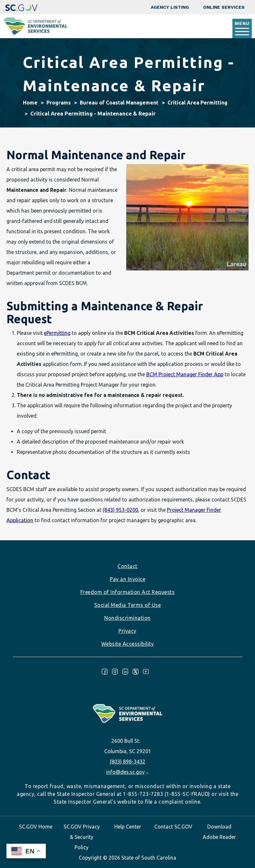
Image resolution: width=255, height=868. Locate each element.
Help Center (128, 827)
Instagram (115, 672)
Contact (127, 566)
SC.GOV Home (36, 827)
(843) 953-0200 (120, 510)
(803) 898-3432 (127, 762)
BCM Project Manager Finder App (185, 374)
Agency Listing (170, 7)
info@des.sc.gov (128, 772)
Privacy (127, 631)
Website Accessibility (128, 644)
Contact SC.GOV (173, 827)
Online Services (224, 7)
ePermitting (57, 333)
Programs (59, 103)
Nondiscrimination (127, 618)
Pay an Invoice (127, 579)
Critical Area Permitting (198, 103)
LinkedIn (125, 672)
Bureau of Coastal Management (119, 103)
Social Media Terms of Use (128, 605)
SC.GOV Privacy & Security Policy (82, 837)
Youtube (146, 672)
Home (30, 103)
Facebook (105, 672)
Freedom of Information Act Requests (128, 592)
